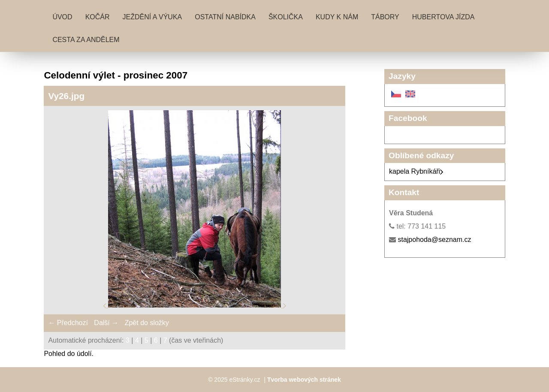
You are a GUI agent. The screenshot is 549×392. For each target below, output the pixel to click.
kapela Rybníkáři (416, 171)
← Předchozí (68, 323)
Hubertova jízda (443, 17)
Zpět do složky (147, 323)
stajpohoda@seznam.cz (434, 240)
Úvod (62, 17)
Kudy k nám (337, 17)
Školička (286, 17)
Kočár (98, 17)
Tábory (385, 17)
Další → (106, 323)
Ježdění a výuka (152, 17)
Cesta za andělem (86, 40)
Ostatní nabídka (225, 17)
